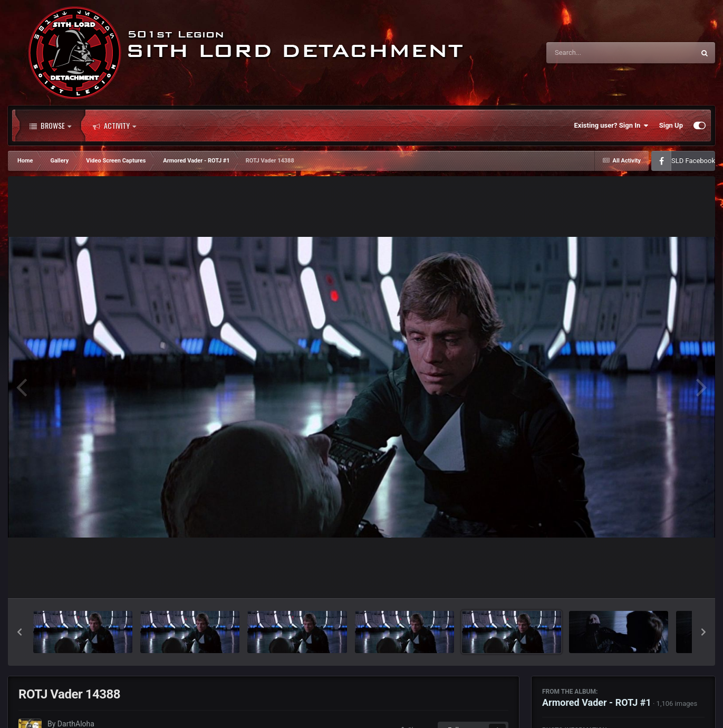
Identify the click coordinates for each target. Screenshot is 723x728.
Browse (50, 126)
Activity (114, 126)
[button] (20, 632)
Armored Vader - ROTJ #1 (597, 702)
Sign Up (671, 125)
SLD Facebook (693, 161)
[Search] (594, 53)
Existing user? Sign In (611, 126)
